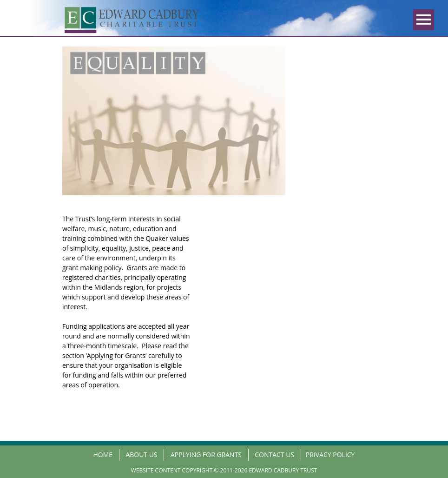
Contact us (274, 455)
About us (141, 455)
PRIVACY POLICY (330, 455)
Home (103, 455)
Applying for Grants (206, 455)
